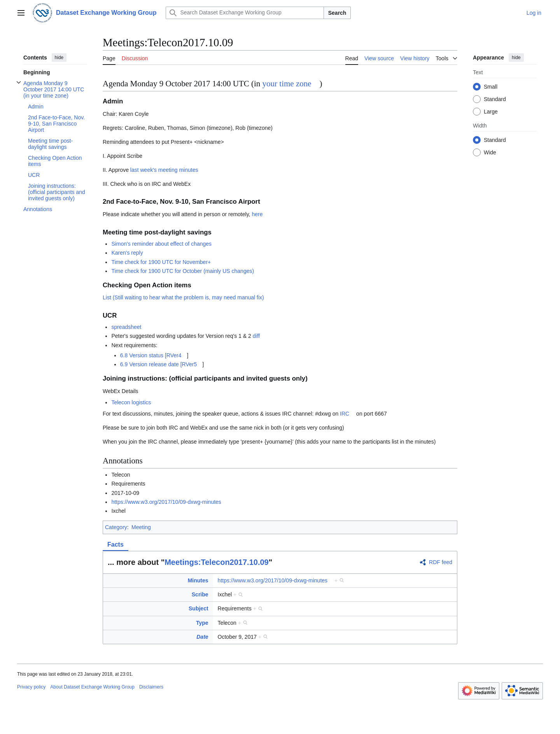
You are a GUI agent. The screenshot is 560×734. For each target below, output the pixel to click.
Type (202, 623)
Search (337, 13)
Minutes (198, 580)
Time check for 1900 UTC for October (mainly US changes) (183, 271)
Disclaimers (151, 687)
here (257, 214)
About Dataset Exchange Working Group (92, 687)
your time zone (287, 84)
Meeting (141, 527)
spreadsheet (126, 327)
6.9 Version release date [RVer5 (158, 364)
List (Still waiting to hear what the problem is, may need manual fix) (183, 297)
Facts (115, 544)
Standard (495, 99)
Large (491, 112)
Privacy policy (31, 687)
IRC (345, 414)
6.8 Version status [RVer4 (151, 355)
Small (491, 87)
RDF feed (441, 562)
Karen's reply (127, 253)
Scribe (200, 594)
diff (256, 336)
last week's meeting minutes (164, 170)
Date (202, 637)
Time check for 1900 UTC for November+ (161, 262)
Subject (199, 608)
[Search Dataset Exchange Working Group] (245, 13)
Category (116, 527)
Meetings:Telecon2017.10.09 (217, 562)
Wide (490, 152)
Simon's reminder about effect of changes (161, 244)
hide (59, 58)
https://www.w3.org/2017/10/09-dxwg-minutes (166, 502)
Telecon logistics (131, 402)
